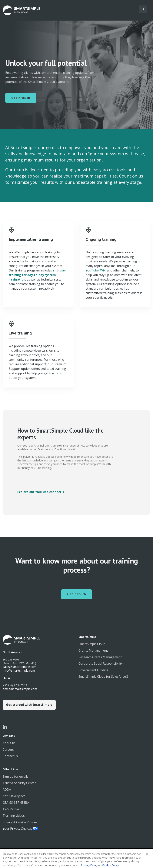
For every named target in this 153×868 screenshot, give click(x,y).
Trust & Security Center (19, 783)
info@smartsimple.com (19, 670)
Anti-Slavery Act (14, 796)
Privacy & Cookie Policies (20, 822)
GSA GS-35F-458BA (16, 803)
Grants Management (93, 650)
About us (9, 743)
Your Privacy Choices (18, 829)
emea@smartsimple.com (20, 689)
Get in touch (21, 98)
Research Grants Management (100, 657)
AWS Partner (12, 809)
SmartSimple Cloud (92, 644)
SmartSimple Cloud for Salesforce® (103, 677)
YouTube (92, 270)
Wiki (103, 270)
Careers (8, 750)
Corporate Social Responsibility (101, 663)
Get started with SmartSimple (29, 705)
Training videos (14, 816)
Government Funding (93, 670)
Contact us (10, 756)
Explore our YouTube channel (39, 492)
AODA (7, 790)
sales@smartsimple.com (20, 667)
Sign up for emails (15, 777)
